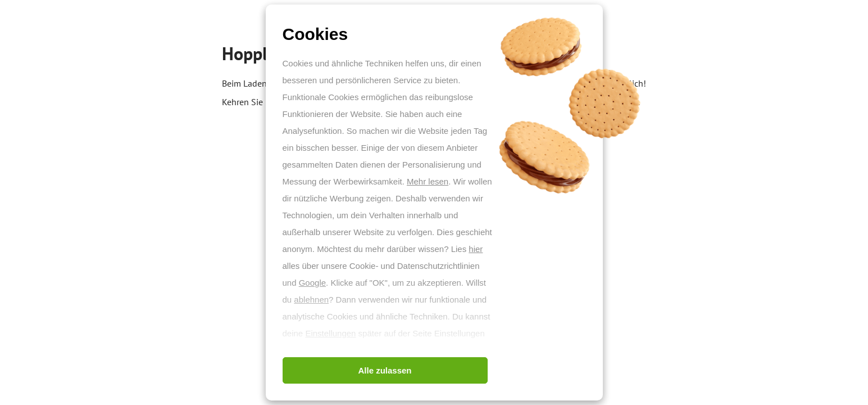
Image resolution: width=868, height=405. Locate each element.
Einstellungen (330, 333)
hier (476, 249)
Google (312, 283)
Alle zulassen (385, 370)
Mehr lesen (428, 181)
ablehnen (311, 300)
